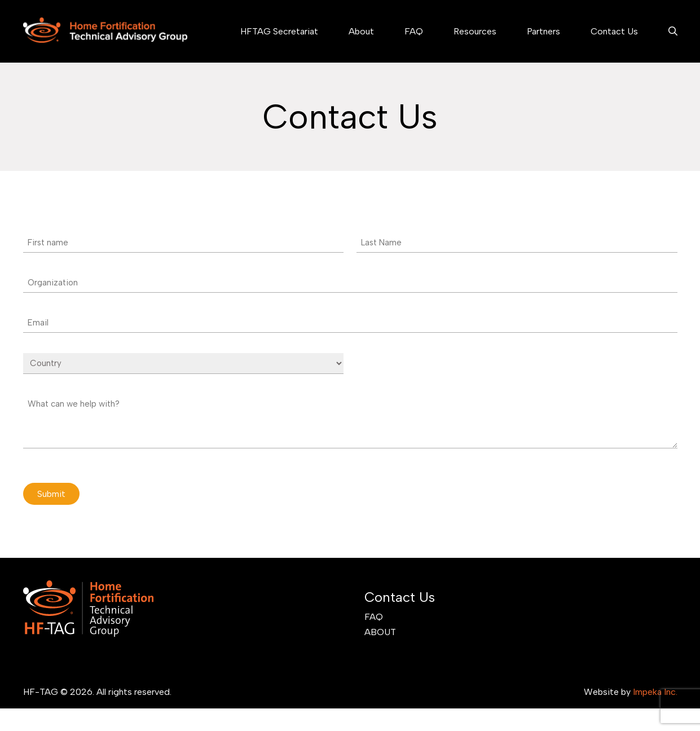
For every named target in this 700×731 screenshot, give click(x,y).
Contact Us (614, 31)
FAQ (414, 31)
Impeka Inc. (655, 692)
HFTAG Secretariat (279, 31)
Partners (543, 31)
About (361, 31)
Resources (475, 31)
